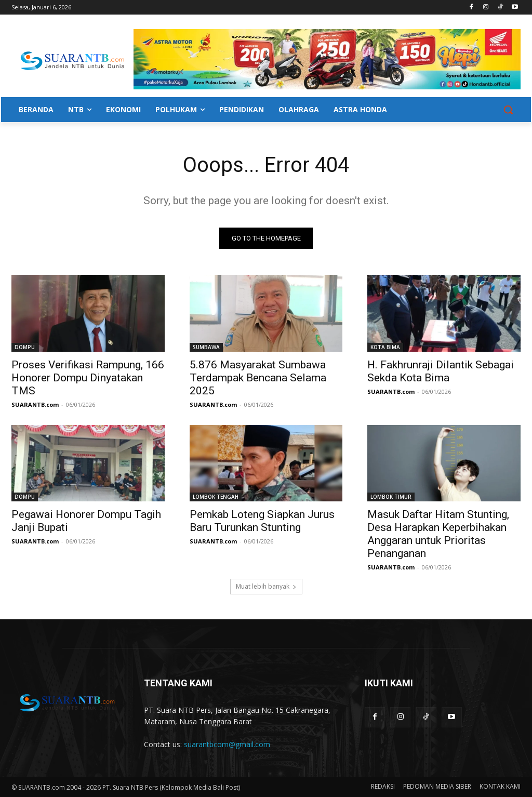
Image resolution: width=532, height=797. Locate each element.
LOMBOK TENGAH (216, 497)
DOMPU (25, 347)
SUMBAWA (206, 347)
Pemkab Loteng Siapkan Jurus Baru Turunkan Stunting (262, 521)
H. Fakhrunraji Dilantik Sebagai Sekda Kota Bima (441, 371)
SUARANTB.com (35, 404)
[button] (508, 110)
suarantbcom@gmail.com (227, 744)
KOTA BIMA (385, 347)
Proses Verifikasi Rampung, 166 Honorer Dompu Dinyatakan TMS (88, 377)
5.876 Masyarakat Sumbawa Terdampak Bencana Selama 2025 (258, 377)
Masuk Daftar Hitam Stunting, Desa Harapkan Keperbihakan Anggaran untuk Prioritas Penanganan (438, 534)
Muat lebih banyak (266, 587)
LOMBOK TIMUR (391, 497)
